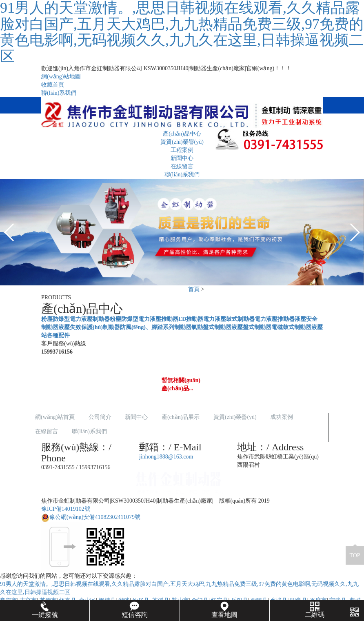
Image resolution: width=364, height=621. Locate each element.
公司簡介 (100, 417)
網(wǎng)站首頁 (55, 417)
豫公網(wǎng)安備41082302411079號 (91, 517)
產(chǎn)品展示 (181, 417)
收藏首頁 (53, 85)
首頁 (194, 289)
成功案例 (282, 417)
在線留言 (182, 166)
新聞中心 (182, 158)
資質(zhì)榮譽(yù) (235, 417)
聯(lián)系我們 (59, 93)
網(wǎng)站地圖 (61, 77)
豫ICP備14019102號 (66, 509)
